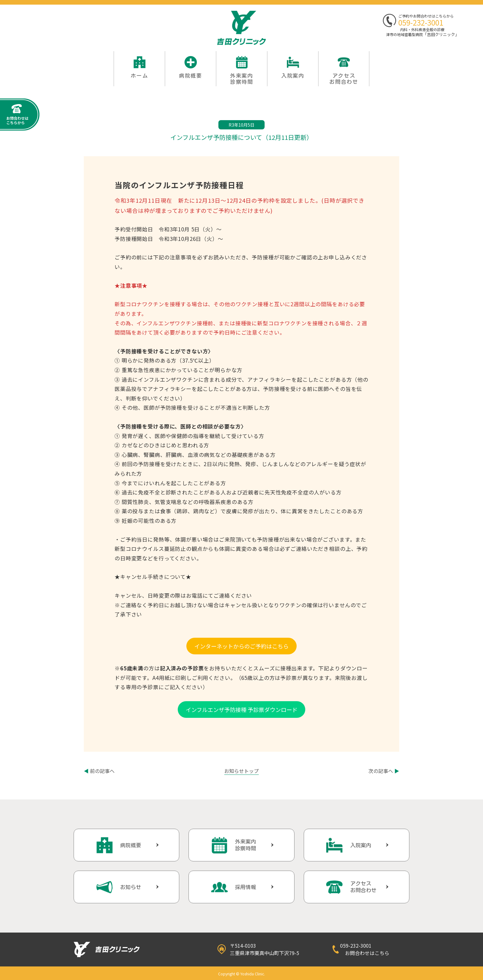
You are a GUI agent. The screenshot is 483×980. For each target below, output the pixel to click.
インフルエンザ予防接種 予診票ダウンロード (242, 710)
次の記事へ (384, 771)
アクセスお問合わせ (344, 79)
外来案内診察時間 (246, 845)
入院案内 (293, 76)
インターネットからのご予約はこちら (241, 646)
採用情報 (246, 887)
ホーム (139, 76)
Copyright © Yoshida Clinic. (241, 974)
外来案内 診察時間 (242, 79)
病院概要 (191, 76)
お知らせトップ (241, 771)
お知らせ (131, 887)
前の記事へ (99, 771)
